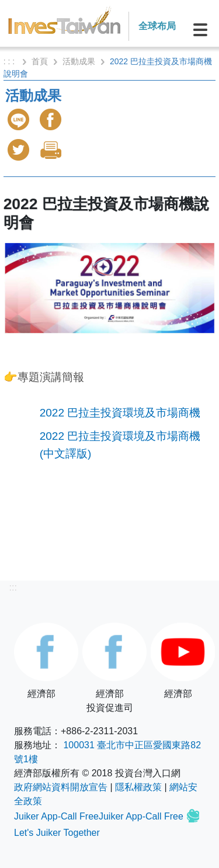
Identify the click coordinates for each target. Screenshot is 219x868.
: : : (10, 61)
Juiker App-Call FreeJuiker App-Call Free (100, 816)
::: (13, 587)
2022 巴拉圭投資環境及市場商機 (120, 413)
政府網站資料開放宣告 (61, 787)
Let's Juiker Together (57, 833)
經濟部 (41, 661)
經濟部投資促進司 (109, 668)
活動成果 (79, 61)
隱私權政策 (138, 787)
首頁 (40, 61)
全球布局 (157, 26)
